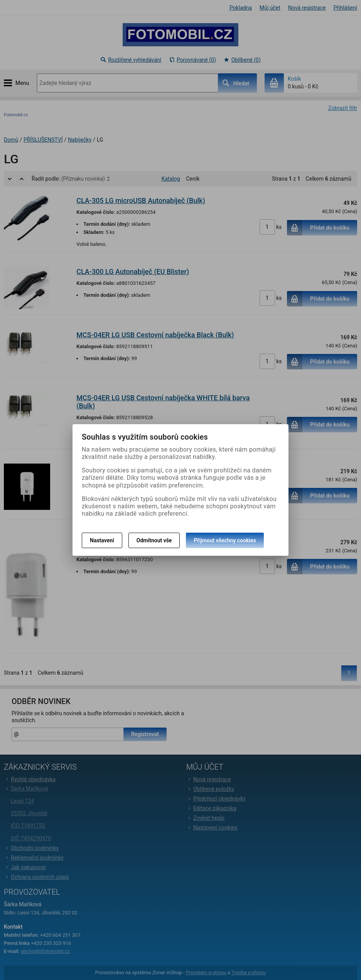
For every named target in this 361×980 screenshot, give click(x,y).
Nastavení (102, 540)
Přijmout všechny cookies (225, 540)
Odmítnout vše (154, 540)
